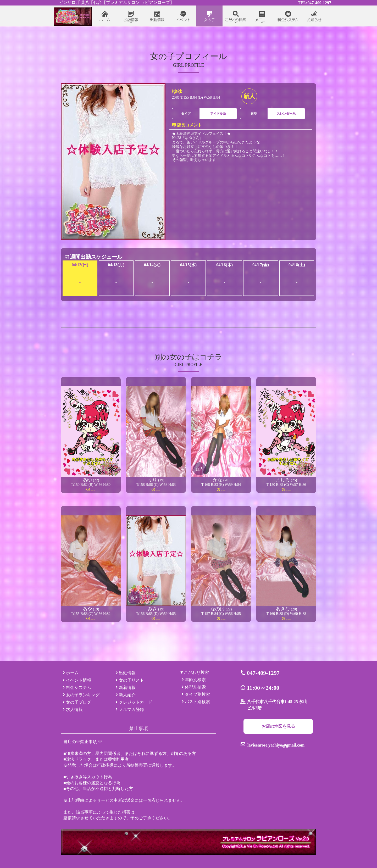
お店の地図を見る (278, 726)
